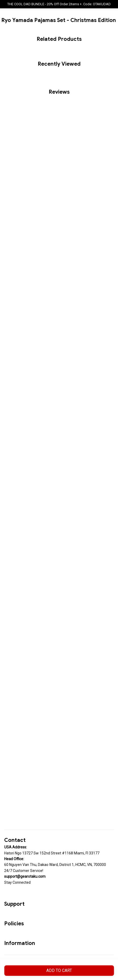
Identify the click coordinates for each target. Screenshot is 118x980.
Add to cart (59, 970)
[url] (25, 876)
